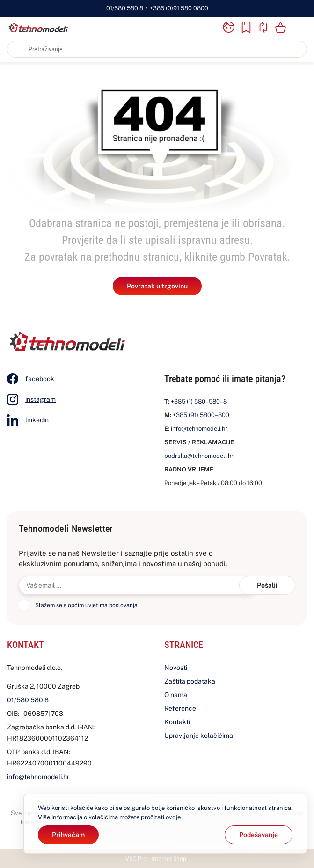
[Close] (68, 835)
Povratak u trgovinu (157, 286)
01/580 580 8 (125, 8)
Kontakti (177, 722)
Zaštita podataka (190, 681)
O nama (176, 695)
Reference (180, 708)
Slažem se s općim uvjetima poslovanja (86, 605)
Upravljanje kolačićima (199, 736)
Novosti (176, 668)
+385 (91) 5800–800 (201, 415)
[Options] (259, 835)
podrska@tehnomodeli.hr (199, 456)
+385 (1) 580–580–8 (199, 401)
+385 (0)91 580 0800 (179, 8)
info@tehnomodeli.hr (199, 429)
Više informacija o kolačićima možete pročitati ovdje (109, 817)
